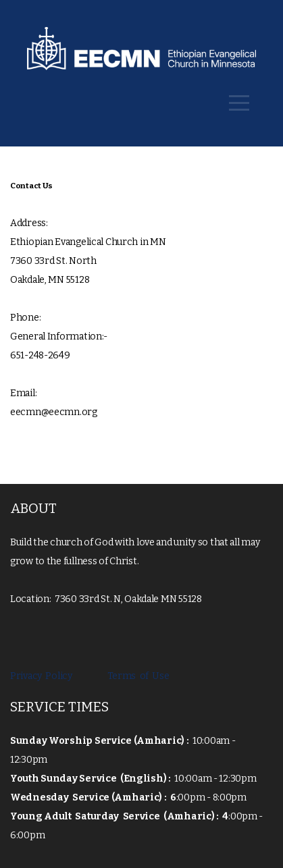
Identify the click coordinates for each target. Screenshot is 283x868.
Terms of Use (135, 676)
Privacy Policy (43, 676)
